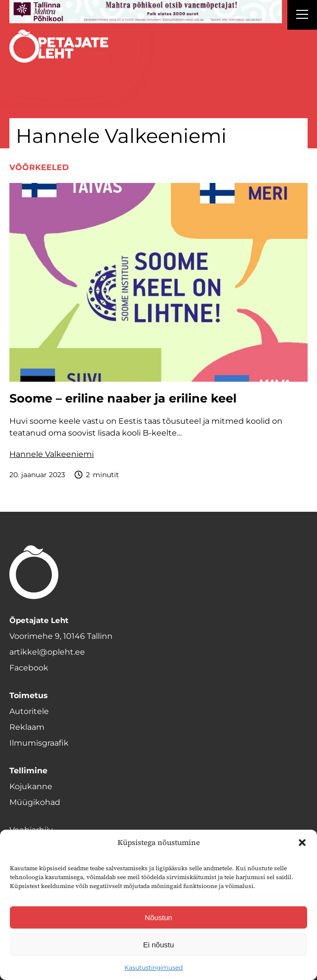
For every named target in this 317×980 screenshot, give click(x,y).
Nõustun (158, 917)
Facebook (29, 668)
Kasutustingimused (154, 967)
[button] (302, 843)
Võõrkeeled (39, 167)
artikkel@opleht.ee (47, 652)
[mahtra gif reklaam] (146, 12)
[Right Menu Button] (302, 16)
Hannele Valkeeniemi (52, 454)
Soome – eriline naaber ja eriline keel (125, 399)
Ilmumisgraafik (39, 743)
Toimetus (29, 695)
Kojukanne (31, 786)
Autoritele (29, 711)
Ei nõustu (159, 945)
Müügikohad (35, 802)
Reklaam (27, 727)
